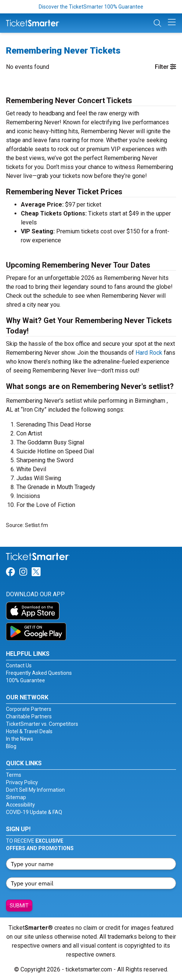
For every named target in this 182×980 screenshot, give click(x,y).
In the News (20, 739)
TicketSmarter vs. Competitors (42, 724)
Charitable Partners (29, 716)
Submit (19, 906)
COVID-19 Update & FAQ (34, 812)
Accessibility (20, 805)
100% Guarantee (25, 680)
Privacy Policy (22, 782)
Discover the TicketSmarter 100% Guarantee (91, 7)
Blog (11, 746)
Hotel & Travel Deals (29, 731)
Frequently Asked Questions (39, 673)
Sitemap (16, 797)
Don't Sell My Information (35, 790)
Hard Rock (149, 353)
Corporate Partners (29, 709)
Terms (14, 775)
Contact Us (19, 665)
